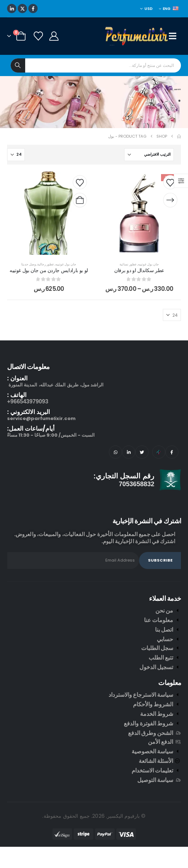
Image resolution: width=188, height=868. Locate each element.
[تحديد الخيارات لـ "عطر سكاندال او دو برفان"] (170, 200)
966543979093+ (28, 401)
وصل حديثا (29, 264)
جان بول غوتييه (148, 264)
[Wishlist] (38, 36)
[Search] (18, 65)
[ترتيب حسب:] (149, 155)
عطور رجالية (46, 264)
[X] (22, 8)
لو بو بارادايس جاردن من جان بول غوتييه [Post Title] (49, 270)
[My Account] (54, 36)
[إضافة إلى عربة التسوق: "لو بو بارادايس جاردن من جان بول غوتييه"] (80, 200)
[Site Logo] (137, 36)
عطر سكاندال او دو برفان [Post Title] (139, 270)
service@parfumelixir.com (41, 418)
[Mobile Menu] (175, 36)
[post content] (139, 213)
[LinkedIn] (12, 8)
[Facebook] (33, 8)
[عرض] (16, 155)
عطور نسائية (128, 264)
